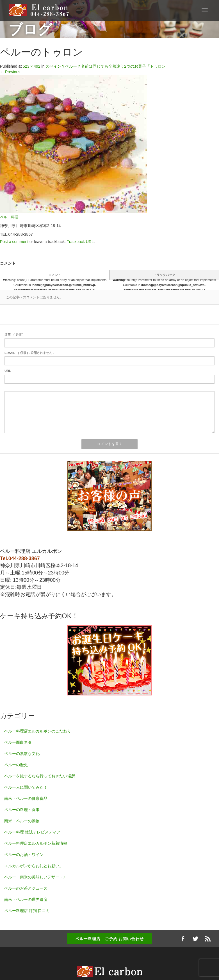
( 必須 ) (14, 335)
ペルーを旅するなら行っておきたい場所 (40, 776)
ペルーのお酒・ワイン (24, 855)
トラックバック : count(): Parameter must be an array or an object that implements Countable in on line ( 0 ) (164, 277)
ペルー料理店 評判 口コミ (27, 911)
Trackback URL (80, 242)
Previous (10, 72)
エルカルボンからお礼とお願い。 (34, 866)
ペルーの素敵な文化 (22, 754)
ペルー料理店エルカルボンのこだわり (38, 731)
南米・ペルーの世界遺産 (26, 899)
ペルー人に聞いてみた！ (26, 787)
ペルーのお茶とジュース (26, 888)
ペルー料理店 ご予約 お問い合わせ (110, 939)
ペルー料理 (9, 217)
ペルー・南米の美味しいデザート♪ (35, 877)
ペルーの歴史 (16, 765)
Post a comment (14, 242)
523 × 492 (32, 66)
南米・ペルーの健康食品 (26, 798)
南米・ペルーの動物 (22, 821)
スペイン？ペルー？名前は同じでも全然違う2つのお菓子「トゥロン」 (108, 66)
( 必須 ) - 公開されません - (29, 353)
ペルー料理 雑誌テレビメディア (32, 832)
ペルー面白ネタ (18, 742)
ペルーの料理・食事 (22, 810)
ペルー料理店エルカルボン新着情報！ (38, 843)
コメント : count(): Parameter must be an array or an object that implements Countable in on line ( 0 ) (55, 277)
